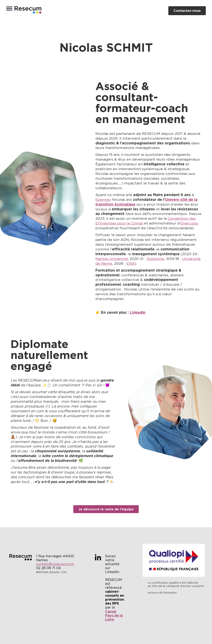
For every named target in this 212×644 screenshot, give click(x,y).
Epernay (103, 200)
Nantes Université (112, 259)
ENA (131, 263)
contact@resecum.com (55, 564)
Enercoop (189, 223)
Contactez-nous (187, 11)
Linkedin (138, 312)
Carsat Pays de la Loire (114, 615)
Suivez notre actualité (112, 560)
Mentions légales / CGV (51, 572)
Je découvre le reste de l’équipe (106, 509)
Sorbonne (155, 259)
